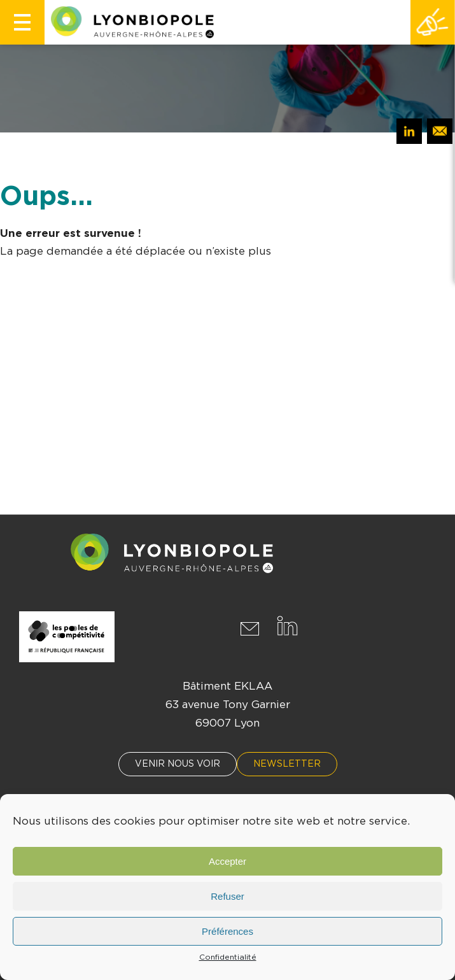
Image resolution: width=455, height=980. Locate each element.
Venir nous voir (178, 764)
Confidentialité (228, 957)
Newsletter (287, 764)
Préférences (227, 931)
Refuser (227, 896)
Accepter (227, 861)
